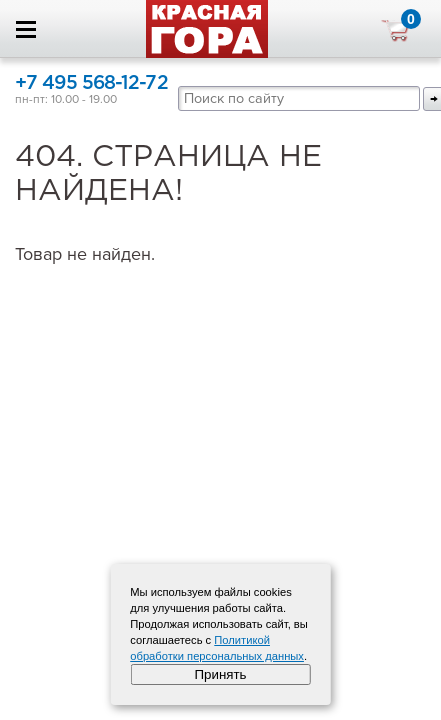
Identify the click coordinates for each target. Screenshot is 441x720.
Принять (220, 674)
